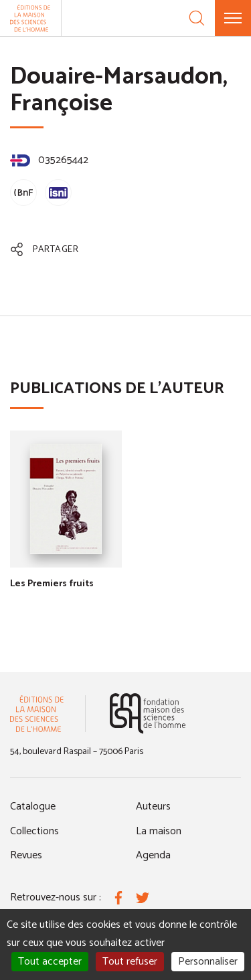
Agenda (153, 855)
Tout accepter (50, 962)
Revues (26, 855)
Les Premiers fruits (52, 584)
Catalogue (33, 807)
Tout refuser (130, 962)
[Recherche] (197, 18)
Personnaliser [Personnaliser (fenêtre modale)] (208, 962)
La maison (159, 831)
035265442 (49, 160)
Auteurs (153, 807)
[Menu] (233, 18)
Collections (34, 831)
